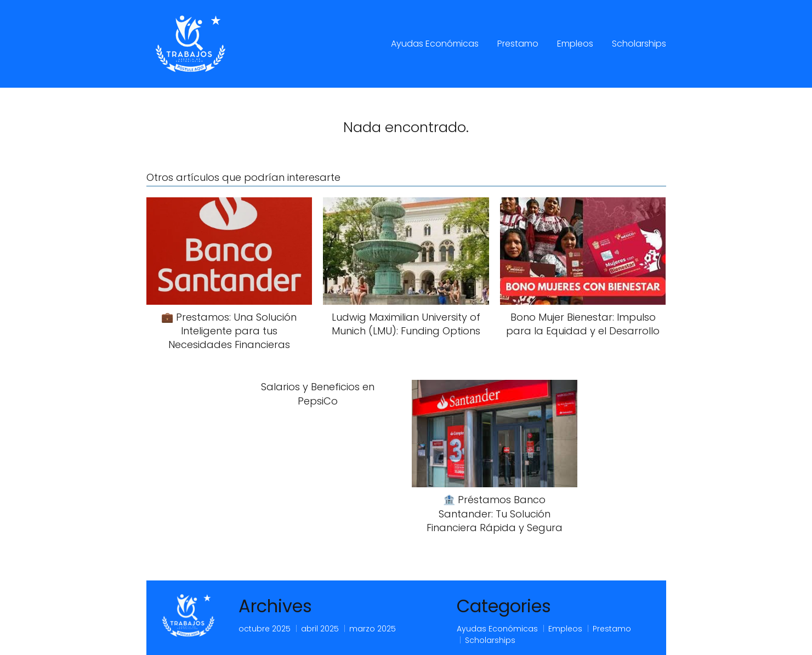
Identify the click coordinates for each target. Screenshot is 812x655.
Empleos (575, 44)
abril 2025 (320, 629)
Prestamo (518, 44)
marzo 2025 (373, 629)
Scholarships (639, 44)
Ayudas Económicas (435, 44)
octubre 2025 (265, 629)
